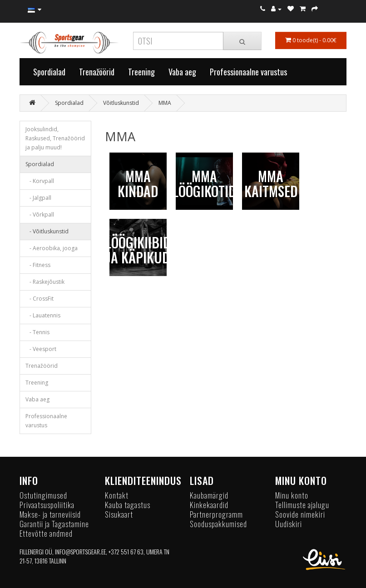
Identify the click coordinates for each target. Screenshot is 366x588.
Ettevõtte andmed (46, 533)
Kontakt (117, 495)
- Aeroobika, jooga (52, 248)
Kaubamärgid (209, 495)
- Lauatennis (43, 315)
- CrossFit (40, 299)
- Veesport (41, 349)
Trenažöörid (97, 72)
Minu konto (292, 495)
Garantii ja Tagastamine (54, 524)
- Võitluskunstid (47, 231)
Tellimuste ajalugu (302, 505)
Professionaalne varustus (248, 72)
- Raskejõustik (45, 282)
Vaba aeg (182, 72)
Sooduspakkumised (218, 524)
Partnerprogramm (216, 514)
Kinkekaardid (209, 505)
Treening (141, 72)
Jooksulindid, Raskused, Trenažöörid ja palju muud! (55, 138)
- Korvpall (40, 181)
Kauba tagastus (128, 505)
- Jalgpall (38, 198)
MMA (165, 103)
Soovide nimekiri (300, 514)
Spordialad (49, 72)
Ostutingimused (43, 495)
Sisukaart (119, 514)
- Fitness (38, 265)
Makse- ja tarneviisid (50, 514)
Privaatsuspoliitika (47, 505)
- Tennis (37, 332)
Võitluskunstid (121, 103)
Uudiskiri (289, 524)
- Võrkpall (40, 215)
